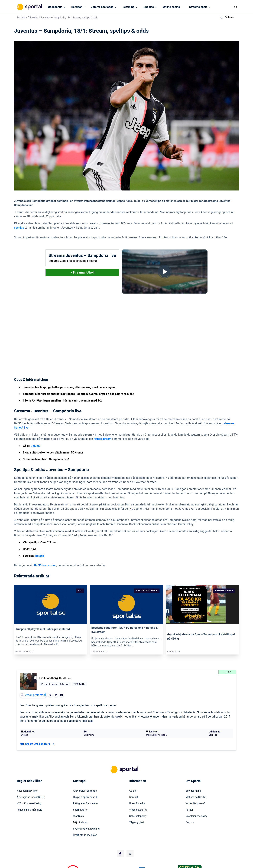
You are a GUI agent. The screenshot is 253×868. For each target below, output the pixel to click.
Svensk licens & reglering (86, 804)
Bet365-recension (45, 541)
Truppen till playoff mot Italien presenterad (43, 605)
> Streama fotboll (82, 273)
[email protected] (35, 670)
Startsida (22, 18)
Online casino (171, 7)
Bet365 (95, 330)
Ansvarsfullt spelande (85, 766)
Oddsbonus (55, 7)
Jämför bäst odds (102, 7)
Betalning (128, 7)
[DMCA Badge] (58, 847)
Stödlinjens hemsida (136, 866)
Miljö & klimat (80, 798)
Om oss (190, 798)
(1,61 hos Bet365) (119, 345)
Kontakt (134, 773)
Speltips (149, 7)
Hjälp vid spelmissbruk (85, 773)
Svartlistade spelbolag (85, 811)
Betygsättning (193, 766)
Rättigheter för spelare (85, 779)
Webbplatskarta (138, 785)
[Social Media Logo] (120, 829)
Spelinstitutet (80, 785)
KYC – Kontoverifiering (29, 779)
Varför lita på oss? (195, 779)
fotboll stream (103, 414)
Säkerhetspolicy (138, 792)
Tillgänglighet (137, 798)
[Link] (51, 580)
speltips (19, 228)
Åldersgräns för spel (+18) (31, 773)
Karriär (189, 785)
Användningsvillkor (27, 766)
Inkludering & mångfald (30, 785)
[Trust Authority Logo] (88, 847)
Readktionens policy (196, 792)
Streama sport (198, 7)
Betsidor (77, 7)
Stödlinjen (78, 792)
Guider (133, 766)
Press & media (137, 779)
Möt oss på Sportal (196, 773)
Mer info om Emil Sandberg (38, 719)
